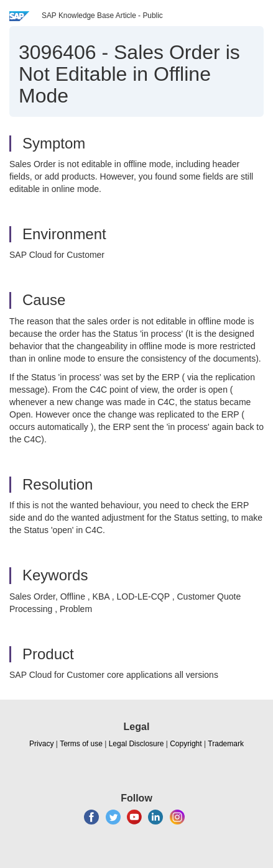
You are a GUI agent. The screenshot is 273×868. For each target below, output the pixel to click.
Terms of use (81, 744)
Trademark (226, 744)
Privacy (41, 744)
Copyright (186, 744)
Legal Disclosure (136, 744)
